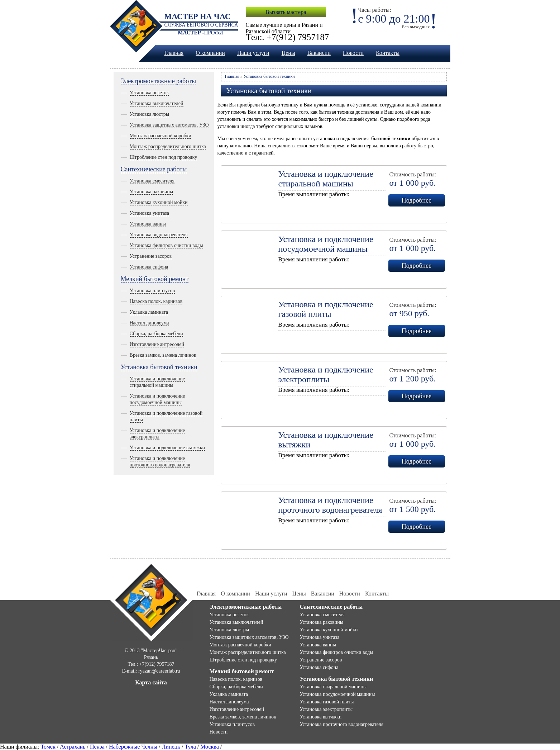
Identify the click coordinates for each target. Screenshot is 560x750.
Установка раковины (152, 192)
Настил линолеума (149, 323)
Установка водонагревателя (159, 235)
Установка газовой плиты (327, 702)
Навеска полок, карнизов (156, 301)
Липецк (171, 747)
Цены (288, 53)
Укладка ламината (149, 312)
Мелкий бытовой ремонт (155, 279)
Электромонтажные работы (159, 81)
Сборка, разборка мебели (156, 334)
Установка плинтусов (152, 291)
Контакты (388, 53)
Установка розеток (149, 93)
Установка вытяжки (321, 717)
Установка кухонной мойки (159, 202)
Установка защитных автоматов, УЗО (169, 125)
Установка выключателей (157, 103)
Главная (174, 53)
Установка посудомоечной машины (338, 694)
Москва (210, 747)
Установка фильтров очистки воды (166, 245)
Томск (48, 747)
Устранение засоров (151, 256)
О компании (210, 53)
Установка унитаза (150, 213)
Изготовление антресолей (157, 344)
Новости (353, 53)
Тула (190, 747)
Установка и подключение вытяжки (167, 448)
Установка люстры (150, 114)
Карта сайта (151, 682)
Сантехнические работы (154, 169)
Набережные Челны (133, 747)
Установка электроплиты (326, 709)
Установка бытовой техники (159, 367)
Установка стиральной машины (333, 687)
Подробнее (417, 200)
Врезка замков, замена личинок (163, 355)
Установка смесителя (152, 181)
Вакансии (319, 53)
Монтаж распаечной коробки (161, 136)
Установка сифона (149, 267)
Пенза (97, 747)
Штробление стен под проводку (164, 157)
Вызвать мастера (286, 12)
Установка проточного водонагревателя (342, 724)
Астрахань (73, 747)
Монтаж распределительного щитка (168, 146)
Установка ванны (148, 224)
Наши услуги (253, 53)
